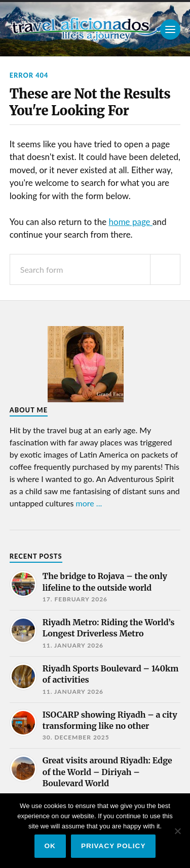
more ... (89, 503)
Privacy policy (113, 846)
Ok (50, 846)
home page (131, 222)
